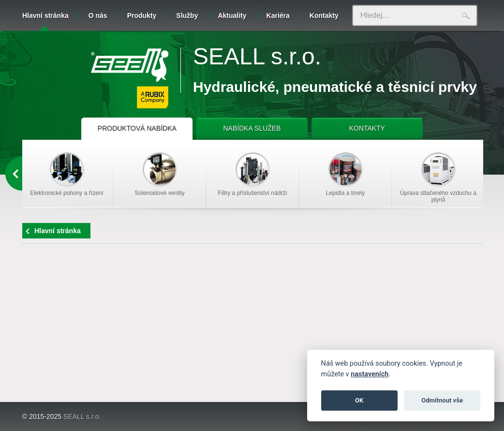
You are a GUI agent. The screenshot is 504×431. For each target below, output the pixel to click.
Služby (187, 15)
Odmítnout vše (442, 400)
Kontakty (324, 15)
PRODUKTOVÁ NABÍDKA (137, 128)
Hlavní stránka (45, 21)
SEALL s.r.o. (257, 56)
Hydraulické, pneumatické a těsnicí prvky (335, 87)
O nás (98, 15)
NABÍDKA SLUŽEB (252, 128)
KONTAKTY (367, 128)
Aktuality (232, 15)
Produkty (142, 15)
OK (359, 400)
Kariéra (278, 15)
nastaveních (370, 374)
